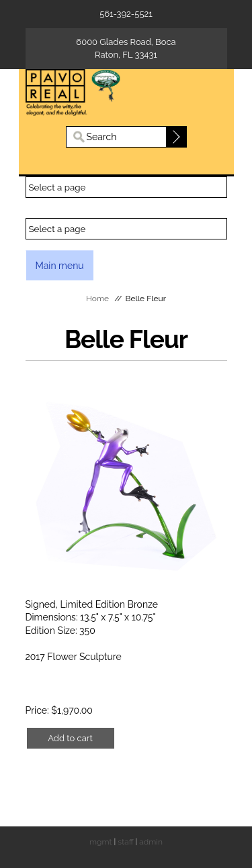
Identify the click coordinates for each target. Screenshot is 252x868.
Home (97, 299)
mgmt (100, 842)
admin (151, 842)
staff (125, 842)
